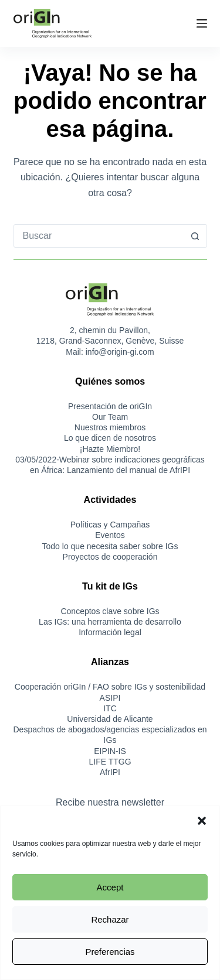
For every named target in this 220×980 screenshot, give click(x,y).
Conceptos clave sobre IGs (110, 611)
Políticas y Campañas (110, 525)
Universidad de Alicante (110, 719)
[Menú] (202, 23)
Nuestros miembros (110, 427)
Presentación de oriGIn (110, 406)
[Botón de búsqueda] (195, 236)
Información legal (110, 632)
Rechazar (110, 919)
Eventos (110, 535)
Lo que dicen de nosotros (110, 438)
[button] (202, 821)
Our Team (110, 417)
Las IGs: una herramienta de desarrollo (110, 622)
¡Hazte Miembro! (110, 449)
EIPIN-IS (110, 751)
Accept (110, 887)
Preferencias (110, 952)
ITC (110, 708)
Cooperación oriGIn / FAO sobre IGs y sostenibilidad (110, 687)
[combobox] (99, 236)
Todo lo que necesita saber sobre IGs (110, 546)
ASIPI (110, 698)
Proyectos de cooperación (110, 557)
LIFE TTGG (110, 762)
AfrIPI (110, 772)
